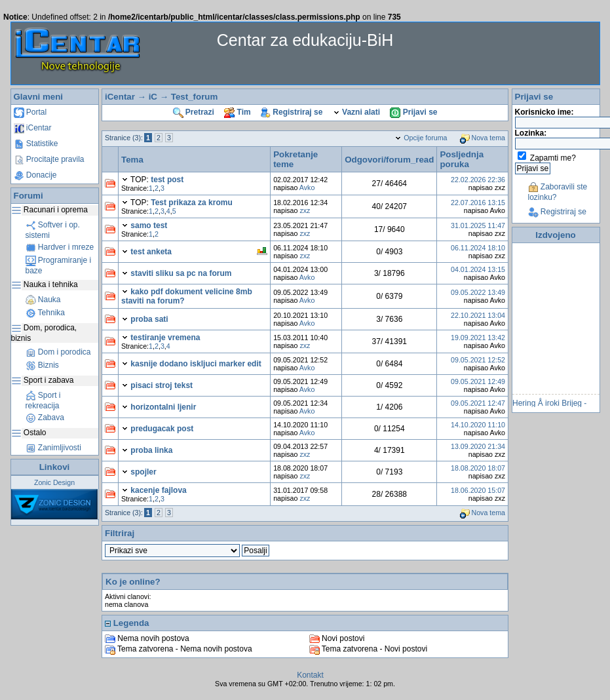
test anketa (151, 252)
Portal (30, 112)
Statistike (36, 144)
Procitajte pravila (49, 159)
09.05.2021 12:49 (478, 381)
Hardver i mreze (60, 247)
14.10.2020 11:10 (478, 425)
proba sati (149, 319)
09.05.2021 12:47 (478, 403)
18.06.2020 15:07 (478, 490)
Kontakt (310, 675)
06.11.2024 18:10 (478, 248)
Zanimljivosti (53, 448)
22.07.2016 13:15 (478, 203)
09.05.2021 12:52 (478, 360)
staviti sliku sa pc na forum (181, 273)
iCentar (33, 128)
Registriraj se (292, 112)
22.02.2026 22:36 (478, 180)
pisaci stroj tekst (162, 385)
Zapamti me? (553, 158)
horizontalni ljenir (163, 407)
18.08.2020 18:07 (478, 468)
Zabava (45, 418)
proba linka (151, 450)
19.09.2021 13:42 (478, 338)
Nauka (43, 300)
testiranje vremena (165, 338)
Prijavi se (413, 112)
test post (167, 180)
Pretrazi (194, 112)
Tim (237, 112)
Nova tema (483, 138)
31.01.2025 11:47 (478, 225)
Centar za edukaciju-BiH (305, 40)
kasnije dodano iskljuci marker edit (196, 364)
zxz (305, 210)
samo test (149, 225)
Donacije (35, 175)
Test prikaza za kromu (192, 203)
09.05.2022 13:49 (478, 292)
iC (153, 97)
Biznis (42, 365)
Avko (307, 187)
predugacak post (162, 429)
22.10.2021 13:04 (478, 315)
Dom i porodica (58, 352)
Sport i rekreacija (43, 400)
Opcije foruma (421, 138)
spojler (143, 472)
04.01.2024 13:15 (478, 269)
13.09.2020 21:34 (478, 446)
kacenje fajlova (158, 490)
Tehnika (45, 313)
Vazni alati (356, 112)
